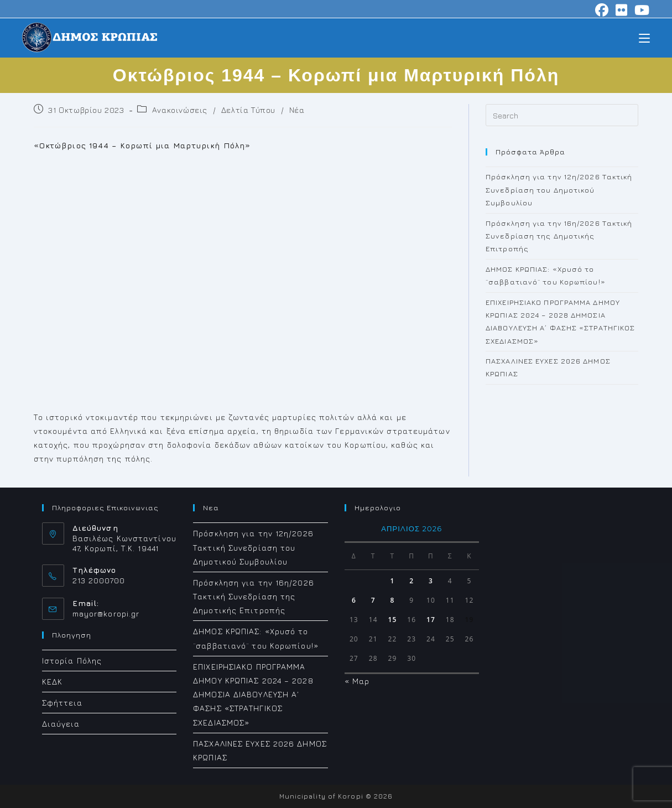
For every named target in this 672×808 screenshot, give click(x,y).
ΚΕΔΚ (52, 682)
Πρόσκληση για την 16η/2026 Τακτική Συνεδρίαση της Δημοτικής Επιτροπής (559, 236)
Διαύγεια (61, 724)
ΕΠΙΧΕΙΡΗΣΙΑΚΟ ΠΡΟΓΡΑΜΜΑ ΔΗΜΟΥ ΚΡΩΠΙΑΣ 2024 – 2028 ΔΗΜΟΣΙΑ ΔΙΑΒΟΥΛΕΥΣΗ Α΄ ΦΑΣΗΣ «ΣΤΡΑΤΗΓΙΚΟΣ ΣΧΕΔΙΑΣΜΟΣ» (253, 695)
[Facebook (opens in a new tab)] (602, 10)
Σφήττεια (62, 703)
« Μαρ (357, 681)
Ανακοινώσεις (180, 110)
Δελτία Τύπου (248, 110)
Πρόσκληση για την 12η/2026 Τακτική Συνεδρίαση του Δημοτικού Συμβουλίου (559, 190)
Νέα (297, 110)
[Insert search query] (562, 115)
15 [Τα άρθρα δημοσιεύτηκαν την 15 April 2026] (392, 620)
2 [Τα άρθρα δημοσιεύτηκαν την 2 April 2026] (411, 581)
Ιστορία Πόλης (72, 661)
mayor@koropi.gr (106, 613)
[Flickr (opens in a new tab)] (622, 10)
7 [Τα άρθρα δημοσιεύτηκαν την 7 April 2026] (373, 600)
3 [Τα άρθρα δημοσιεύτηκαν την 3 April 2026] (431, 581)
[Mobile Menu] (644, 37)
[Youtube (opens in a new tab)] (640, 10)
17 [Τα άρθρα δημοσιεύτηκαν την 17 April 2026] (431, 620)
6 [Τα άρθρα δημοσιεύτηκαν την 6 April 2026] (354, 600)
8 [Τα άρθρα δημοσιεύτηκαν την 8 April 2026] (392, 600)
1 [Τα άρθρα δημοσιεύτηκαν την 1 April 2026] (392, 581)
